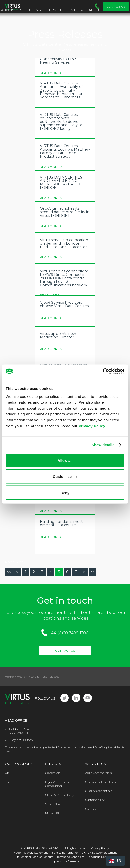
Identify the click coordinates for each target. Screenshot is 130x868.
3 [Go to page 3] (42, 572)
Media (77, 10)
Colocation (53, 773)
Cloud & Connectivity (60, 795)
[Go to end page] (92, 572)
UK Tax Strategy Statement (99, 853)
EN (115, 861)
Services (56, 10)
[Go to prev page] (17, 572)
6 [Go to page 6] (67, 572)
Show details (103, 445)
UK (7, 773)
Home (9, 677)
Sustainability (95, 800)
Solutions (31, 10)
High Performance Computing (58, 784)
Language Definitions (101, 857)
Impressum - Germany (65, 861)
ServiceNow (53, 804)
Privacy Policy (92, 426)
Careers (90, 809)
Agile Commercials (98, 773)
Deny (65, 492)
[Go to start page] (9, 572)
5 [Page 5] (59, 572)
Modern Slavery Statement (31, 853)
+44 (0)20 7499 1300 (69, 633)
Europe (10, 782)
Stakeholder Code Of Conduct (34, 857)
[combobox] (115, 861)
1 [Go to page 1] (26, 572)
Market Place (54, 813)
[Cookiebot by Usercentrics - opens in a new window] (103, 371)
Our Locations (19, 764)
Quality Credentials (98, 791)
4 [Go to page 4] (51, 572)
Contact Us (116, 7)
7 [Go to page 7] (76, 572)
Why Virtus (96, 764)
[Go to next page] (84, 572)
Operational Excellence (101, 782)
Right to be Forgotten (65, 853)
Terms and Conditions (71, 857)
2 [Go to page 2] (34, 572)
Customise (65, 476)
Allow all (65, 460)
